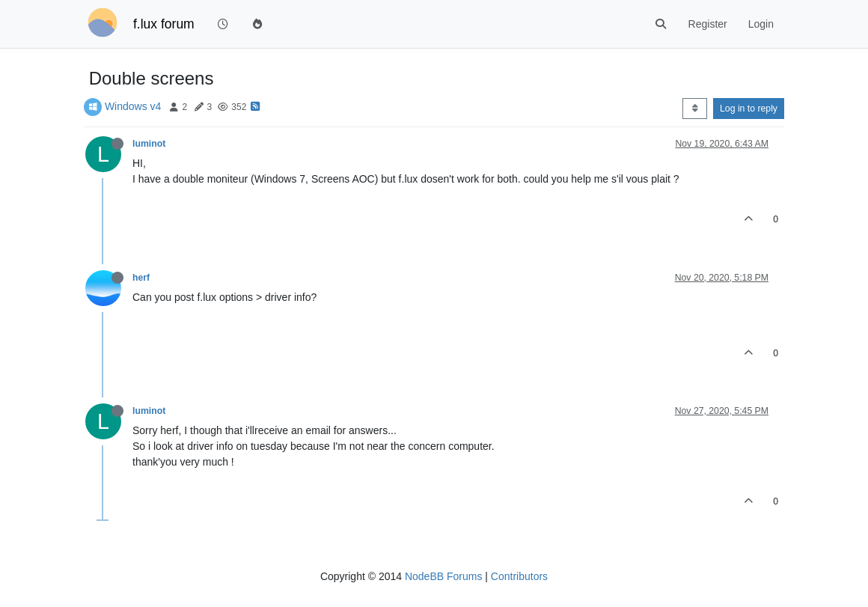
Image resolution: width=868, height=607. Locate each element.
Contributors (519, 576)
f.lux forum (164, 24)
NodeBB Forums (443, 576)
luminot (149, 144)
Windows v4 (133, 106)
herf (141, 278)
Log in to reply (749, 109)
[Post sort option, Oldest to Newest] (695, 109)
